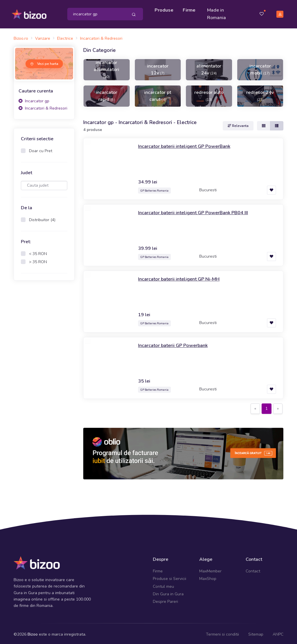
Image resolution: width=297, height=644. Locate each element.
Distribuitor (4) (42, 218)
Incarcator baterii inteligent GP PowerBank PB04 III (198, 211)
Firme (190, 9)
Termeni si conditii (222, 632)
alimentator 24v (209, 68)
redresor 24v (260, 94)
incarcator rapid (106, 94)
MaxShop (208, 577)
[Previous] (255, 407)
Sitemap (256, 632)
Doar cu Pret (41, 149)
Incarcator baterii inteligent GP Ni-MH (182, 277)
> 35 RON (38, 260)
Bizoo (33, 632)
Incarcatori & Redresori (43, 107)
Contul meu (163, 584)
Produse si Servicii (170, 577)
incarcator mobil (260, 68)
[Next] (278, 407)
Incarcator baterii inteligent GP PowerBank (188, 144)
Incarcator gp (34, 99)
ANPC (278, 632)
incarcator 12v (158, 68)
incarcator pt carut (158, 94)
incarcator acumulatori (106, 67)
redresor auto (209, 94)
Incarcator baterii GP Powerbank (176, 343)
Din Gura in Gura (168, 592)
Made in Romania (217, 13)
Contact (253, 569)
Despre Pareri (165, 600)
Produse (165, 9)
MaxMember (210, 569)
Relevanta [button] (238, 124)
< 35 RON (38, 252)
